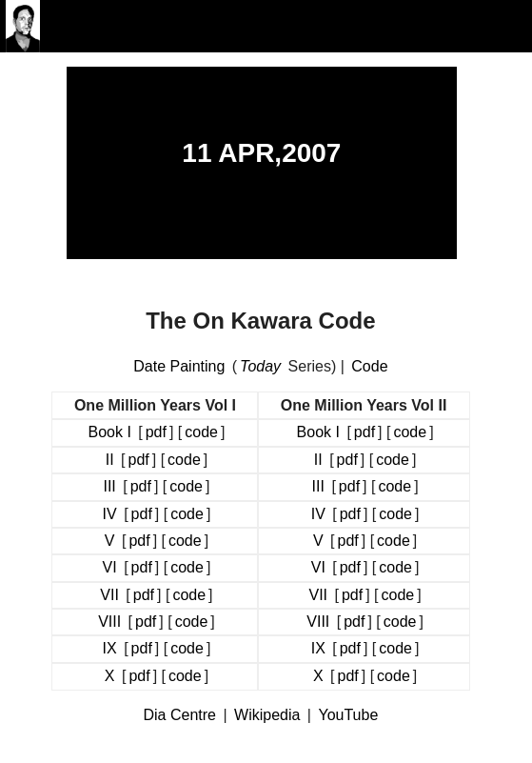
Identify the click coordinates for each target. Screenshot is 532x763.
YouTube (348, 715)
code (201, 432)
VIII (109, 622)
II (110, 460)
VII (109, 595)
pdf (156, 432)
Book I (109, 432)
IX (110, 648)
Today (260, 366)
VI (110, 567)
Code (369, 366)
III (109, 486)
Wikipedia (267, 715)
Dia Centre (180, 715)
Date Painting (179, 366)
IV (110, 514)
